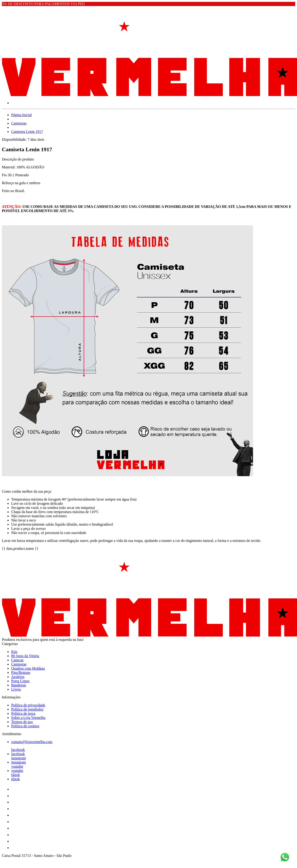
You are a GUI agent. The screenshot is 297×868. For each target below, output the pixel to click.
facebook (18, 750)
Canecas (17, 660)
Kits (14, 652)
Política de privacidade (28, 705)
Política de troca (23, 713)
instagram (18, 758)
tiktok (15, 775)
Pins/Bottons (21, 673)
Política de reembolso (27, 709)
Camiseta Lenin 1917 (27, 132)
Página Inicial (21, 115)
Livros (16, 689)
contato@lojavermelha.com (32, 742)
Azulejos (18, 677)
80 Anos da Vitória (25, 656)
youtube (17, 766)
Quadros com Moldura (28, 668)
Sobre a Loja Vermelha (28, 718)
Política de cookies (25, 726)
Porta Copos (20, 681)
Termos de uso (22, 722)
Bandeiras (19, 685)
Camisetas (19, 123)
